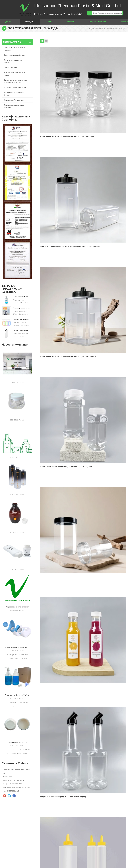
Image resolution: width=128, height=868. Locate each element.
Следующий (91, 258)
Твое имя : (86, 823)
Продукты (30, 22)
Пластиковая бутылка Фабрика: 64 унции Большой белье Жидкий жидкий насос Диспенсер (17, 695)
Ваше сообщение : (89, 838)
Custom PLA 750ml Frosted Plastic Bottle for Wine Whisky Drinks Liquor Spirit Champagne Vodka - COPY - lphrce (82, 181)
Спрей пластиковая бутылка (14, 55)
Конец (100, 258)
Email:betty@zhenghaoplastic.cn (48, 14)
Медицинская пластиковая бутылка (14, 94)
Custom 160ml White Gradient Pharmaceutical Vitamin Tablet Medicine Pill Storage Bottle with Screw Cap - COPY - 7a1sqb (112, 232)
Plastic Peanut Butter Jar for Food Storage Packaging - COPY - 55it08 (54, 79)
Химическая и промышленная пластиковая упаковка (15, 81)
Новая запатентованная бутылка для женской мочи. (17, 647)
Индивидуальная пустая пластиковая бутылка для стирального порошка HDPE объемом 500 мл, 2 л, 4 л (21, 308)
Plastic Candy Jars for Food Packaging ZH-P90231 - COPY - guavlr (52, 130)
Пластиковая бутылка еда (14, 100)
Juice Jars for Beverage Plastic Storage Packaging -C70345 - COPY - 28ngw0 (82, 79)
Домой (8, 22)
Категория (100, 29)
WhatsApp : (86, 833)
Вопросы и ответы (97, 22)
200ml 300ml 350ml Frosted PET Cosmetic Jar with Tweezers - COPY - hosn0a (112, 181)
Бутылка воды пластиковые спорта (14, 74)
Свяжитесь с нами (108, 865)
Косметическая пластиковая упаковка (14, 49)
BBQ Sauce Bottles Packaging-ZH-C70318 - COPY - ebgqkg (54, 180)
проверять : (86, 858)
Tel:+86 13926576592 (73, 14)
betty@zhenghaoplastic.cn (12, 840)
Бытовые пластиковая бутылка (15, 88)
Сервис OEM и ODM (11, 68)
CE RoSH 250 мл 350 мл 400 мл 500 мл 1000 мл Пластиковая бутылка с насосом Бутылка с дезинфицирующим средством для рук (21, 297)
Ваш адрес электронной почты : (95, 828)
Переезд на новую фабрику (17, 607)
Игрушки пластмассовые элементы (13, 61)
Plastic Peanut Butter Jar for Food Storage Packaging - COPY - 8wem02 (112, 79)
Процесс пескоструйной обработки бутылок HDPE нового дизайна (17, 743)
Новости (71, 22)
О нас (51, 22)
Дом (92, 29)
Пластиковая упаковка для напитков (14, 106)
